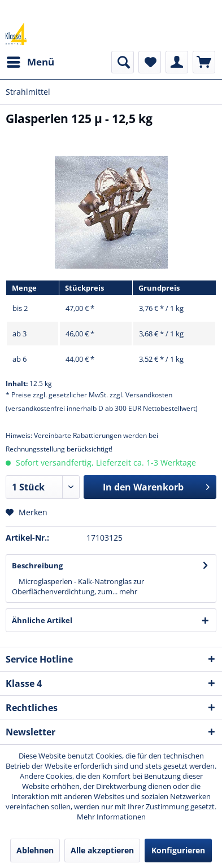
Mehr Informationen (111, 817)
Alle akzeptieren (102, 850)
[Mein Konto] (177, 62)
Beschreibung (37, 565)
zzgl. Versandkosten (141, 395)
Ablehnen (35, 850)
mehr (127, 591)
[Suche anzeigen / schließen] (123, 62)
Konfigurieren (178, 850)
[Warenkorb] (204, 62)
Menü (31, 61)
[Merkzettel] (150, 62)
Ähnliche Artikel (42, 620)
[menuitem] (30, 62)
